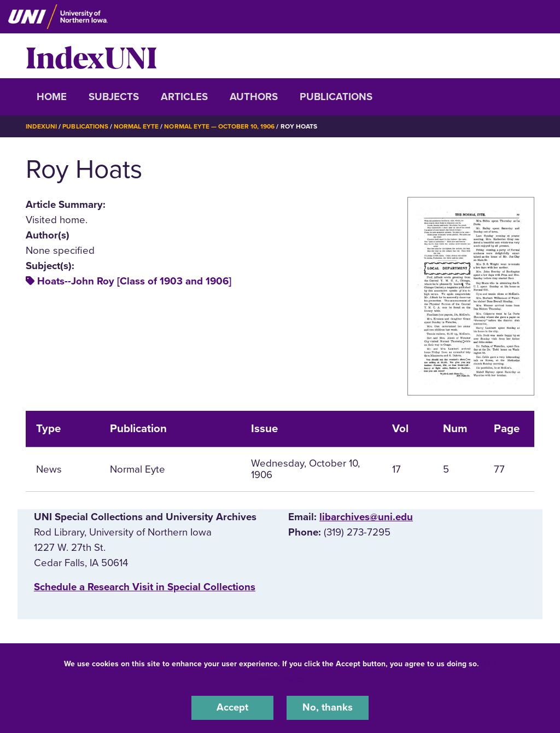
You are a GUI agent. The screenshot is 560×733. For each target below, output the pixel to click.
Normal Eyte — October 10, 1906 (219, 126)
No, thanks (328, 708)
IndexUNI (91, 56)
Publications (336, 97)
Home (52, 97)
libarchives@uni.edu (366, 516)
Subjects (114, 97)
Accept (232, 708)
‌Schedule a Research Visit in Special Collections (145, 587)
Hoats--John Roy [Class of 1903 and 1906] (134, 281)
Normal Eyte (136, 126)
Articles (184, 97)
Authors (254, 97)
